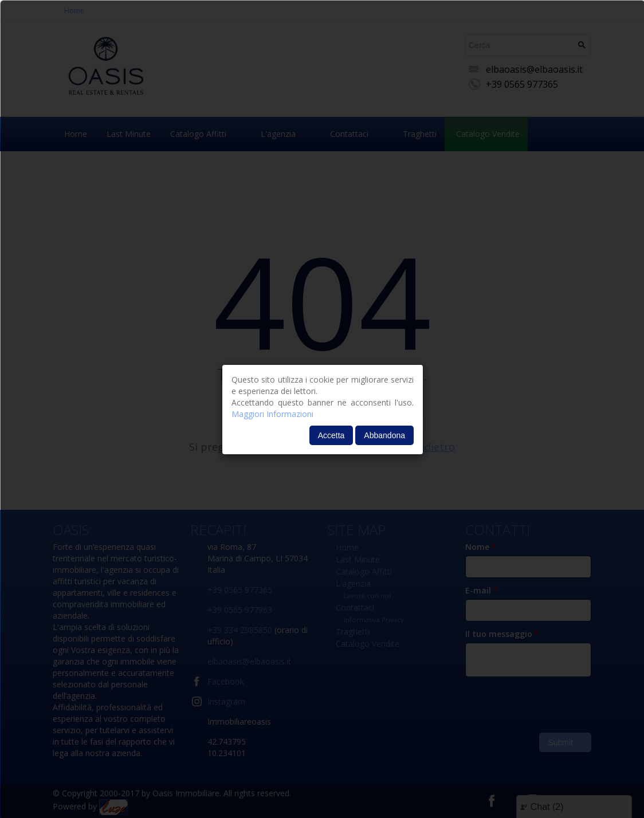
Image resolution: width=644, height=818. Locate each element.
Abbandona (384, 435)
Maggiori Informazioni (272, 414)
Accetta (331, 435)
